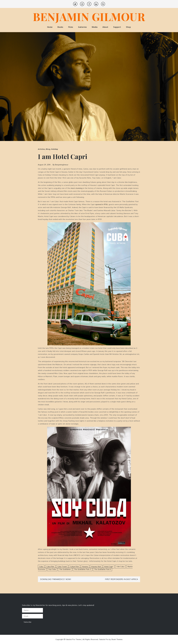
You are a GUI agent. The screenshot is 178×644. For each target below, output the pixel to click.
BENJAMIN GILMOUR (89, 16)
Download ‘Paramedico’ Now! (56, 579)
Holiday (55, 149)
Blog (48, 149)
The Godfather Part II (103, 569)
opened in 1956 (101, 204)
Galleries (82, 27)
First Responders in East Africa (121, 579)
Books (60, 27)
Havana (85, 567)
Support (117, 27)
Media (95, 27)
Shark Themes (117, 639)
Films (71, 27)
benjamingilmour (62, 165)
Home (50, 27)
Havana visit (96, 567)
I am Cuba (120, 567)
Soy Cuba (52, 569)
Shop (128, 27)
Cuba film (50, 567)
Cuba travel (62, 567)
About (105, 27)
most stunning (77, 188)
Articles (41, 149)
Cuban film (74, 567)
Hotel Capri (109, 567)
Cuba (41, 567)
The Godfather (65, 569)
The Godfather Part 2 (83, 569)
